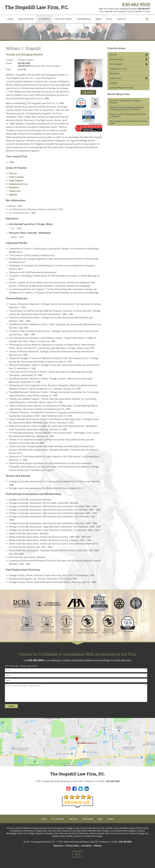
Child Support (16, 181)
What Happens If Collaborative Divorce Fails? (128, 122)
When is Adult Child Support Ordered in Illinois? (128, 115)
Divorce (13, 174)
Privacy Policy (73, 846)
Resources (58, 846)
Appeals (13, 195)
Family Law (15, 191)
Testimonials (84, 19)
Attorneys (44, 19)
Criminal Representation (121, 88)
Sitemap (98, 846)
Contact (121, 19)
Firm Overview (26, 19)
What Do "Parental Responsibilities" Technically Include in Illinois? (127, 108)
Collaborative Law (18, 184)
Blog (109, 19)
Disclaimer (87, 846)
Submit (11, 706)
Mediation (14, 188)
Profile (89, 92)
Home (10, 19)
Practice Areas (63, 19)
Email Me (22, 69)
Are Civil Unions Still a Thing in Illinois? (125, 102)
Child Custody (16, 177)
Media (99, 19)
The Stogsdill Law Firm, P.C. (37, 7)
